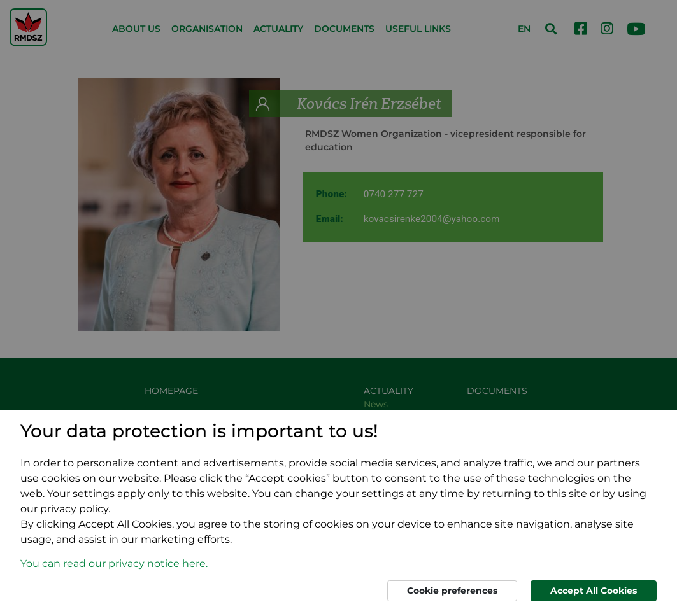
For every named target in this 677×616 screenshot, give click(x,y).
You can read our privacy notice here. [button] (114, 563)
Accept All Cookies (594, 591)
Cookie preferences (452, 591)
